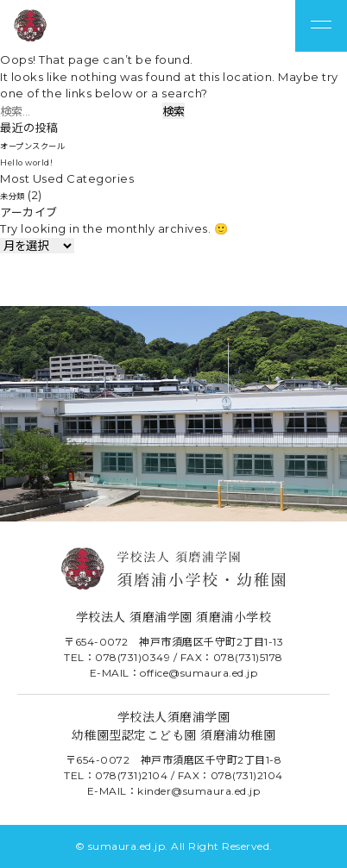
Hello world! (36, 161)
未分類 (18, 195)
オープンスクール (46, 145)
